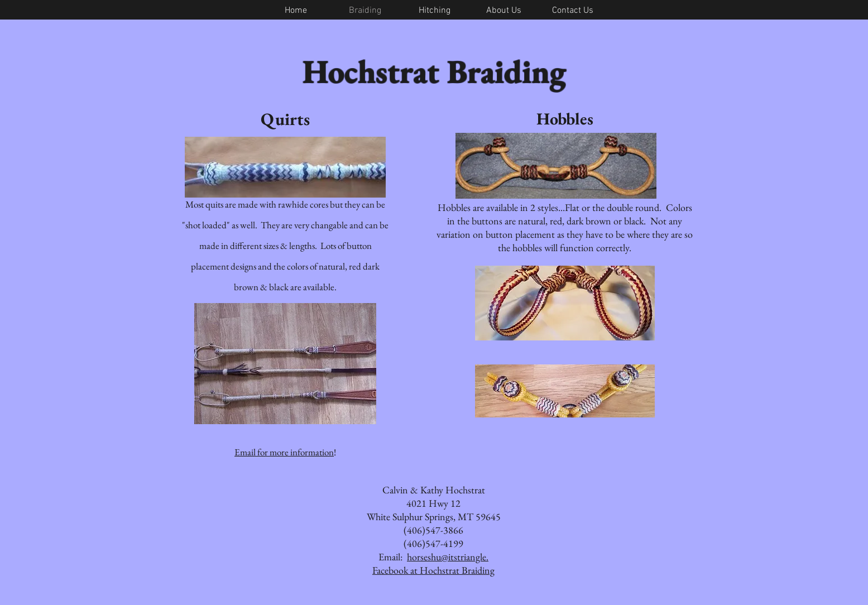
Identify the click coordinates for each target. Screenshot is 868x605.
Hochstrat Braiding (434, 71)
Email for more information (284, 452)
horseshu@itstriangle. (448, 557)
